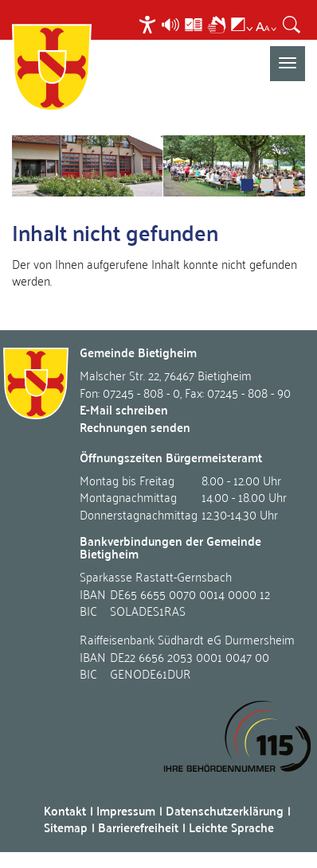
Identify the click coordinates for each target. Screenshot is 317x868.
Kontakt (65, 810)
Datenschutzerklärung (225, 810)
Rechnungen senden (135, 427)
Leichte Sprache (231, 827)
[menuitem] (149, 24)
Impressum (126, 810)
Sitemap (66, 827)
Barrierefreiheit (138, 827)
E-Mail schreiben (124, 409)
